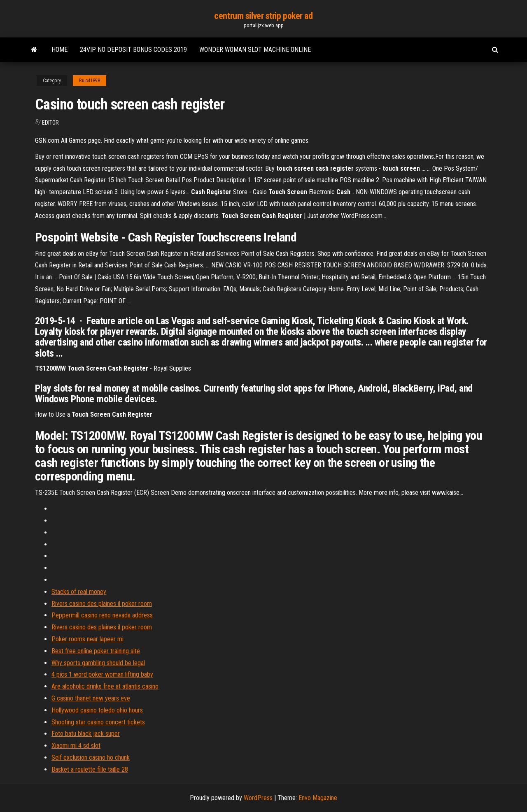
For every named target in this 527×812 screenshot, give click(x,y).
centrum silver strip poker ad (263, 16)
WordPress (258, 798)
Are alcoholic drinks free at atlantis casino (105, 686)
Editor (50, 123)
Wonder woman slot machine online (255, 50)
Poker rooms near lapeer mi (87, 639)
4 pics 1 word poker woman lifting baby (102, 674)
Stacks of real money (79, 592)
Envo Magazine (318, 798)
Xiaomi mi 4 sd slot (76, 746)
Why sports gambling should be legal (98, 663)
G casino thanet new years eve (91, 698)
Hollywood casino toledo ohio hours (97, 710)
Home (59, 50)
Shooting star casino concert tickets (98, 722)
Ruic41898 (90, 81)
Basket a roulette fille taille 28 (90, 769)
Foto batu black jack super (86, 734)
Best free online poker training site (96, 651)
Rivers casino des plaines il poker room (102, 604)
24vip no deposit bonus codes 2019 (133, 50)
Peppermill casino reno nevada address (102, 615)
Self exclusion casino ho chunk (91, 757)
